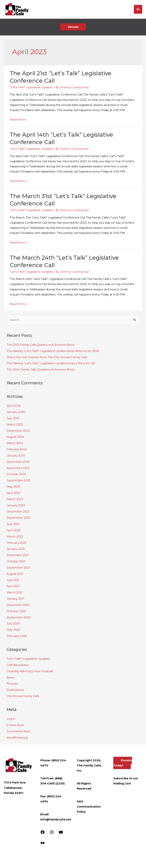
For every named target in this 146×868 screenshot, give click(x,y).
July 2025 (13, 418)
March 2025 (15, 425)
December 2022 (18, 512)
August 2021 (15, 574)
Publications (15, 690)
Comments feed (18, 731)
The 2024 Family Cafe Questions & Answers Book (41, 370)
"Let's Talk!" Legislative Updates (31, 87)
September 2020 (19, 617)
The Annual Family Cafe (23, 696)
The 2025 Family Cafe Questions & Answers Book (41, 345)
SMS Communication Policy (89, 807)
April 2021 (13, 586)
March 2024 (15, 443)
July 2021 (13, 580)
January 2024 (16, 456)
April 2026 (14, 406)
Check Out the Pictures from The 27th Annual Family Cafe (47, 357)
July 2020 (13, 624)
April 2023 (14, 493)
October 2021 (16, 561)
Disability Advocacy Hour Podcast (30, 671)
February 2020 (17, 636)
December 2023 (18, 462)
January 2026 (16, 412)
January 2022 (16, 549)
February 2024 (17, 449)
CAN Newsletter (18, 665)
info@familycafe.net (56, 819)
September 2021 (18, 568)
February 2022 (17, 543)
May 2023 (13, 487)
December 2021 (18, 555)
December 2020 (18, 605)
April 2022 (13, 530)
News (11, 678)
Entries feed (15, 725)
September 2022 (18, 518)
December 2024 (18, 431)
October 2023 (16, 474)
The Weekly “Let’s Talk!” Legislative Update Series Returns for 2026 (53, 351)
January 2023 (16, 505)
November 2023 (18, 468)
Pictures (12, 684)
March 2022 (15, 537)
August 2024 (15, 437)
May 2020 (13, 630)
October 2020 (16, 611)
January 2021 (15, 599)
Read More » (19, 120)
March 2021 (15, 592)
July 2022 (13, 524)
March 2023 (15, 499)
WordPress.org (17, 738)
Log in (11, 719)
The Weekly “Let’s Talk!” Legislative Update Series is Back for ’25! (51, 363)
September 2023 (19, 480)
